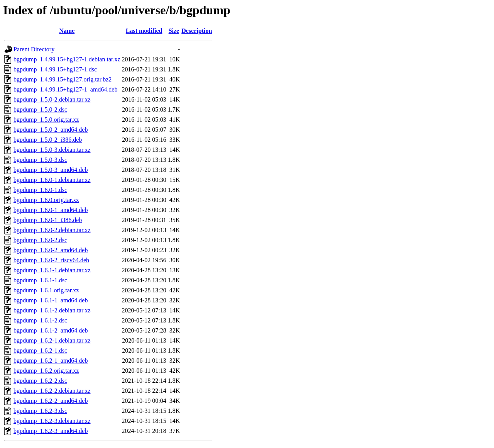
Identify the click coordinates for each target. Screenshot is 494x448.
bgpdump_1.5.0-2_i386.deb (48, 140)
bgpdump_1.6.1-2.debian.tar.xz (52, 310)
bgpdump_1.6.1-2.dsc (40, 320)
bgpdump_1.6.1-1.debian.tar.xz (52, 270)
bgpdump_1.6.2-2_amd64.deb (51, 401)
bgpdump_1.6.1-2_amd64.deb (51, 330)
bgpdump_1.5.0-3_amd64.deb (51, 170)
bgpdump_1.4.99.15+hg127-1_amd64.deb (65, 89)
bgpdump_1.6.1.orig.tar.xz (46, 290)
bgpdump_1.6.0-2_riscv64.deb (51, 260)
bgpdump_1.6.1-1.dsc (40, 280)
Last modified (144, 31)
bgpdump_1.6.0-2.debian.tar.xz (52, 230)
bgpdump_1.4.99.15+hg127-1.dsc (55, 69)
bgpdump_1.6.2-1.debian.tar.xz (52, 340)
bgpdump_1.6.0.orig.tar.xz (46, 200)
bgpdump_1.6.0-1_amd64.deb (51, 210)
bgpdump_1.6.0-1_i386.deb (48, 220)
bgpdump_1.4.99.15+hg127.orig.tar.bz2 (63, 79)
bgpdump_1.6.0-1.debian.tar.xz (52, 180)
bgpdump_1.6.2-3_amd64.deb (51, 431)
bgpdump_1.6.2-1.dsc (40, 350)
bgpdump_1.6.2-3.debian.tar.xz (52, 421)
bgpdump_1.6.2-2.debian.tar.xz (52, 391)
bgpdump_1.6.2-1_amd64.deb (51, 361)
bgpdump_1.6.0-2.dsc (40, 240)
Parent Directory (34, 49)
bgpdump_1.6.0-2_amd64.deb (51, 250)
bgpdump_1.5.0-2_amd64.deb (51, 130)
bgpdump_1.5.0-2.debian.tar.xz (52, 99)
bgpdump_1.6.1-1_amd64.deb (51, 300)
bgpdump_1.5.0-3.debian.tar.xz (52, 150)
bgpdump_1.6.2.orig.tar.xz (46, 371)
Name (67, 31)
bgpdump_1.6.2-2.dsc (40, 381)
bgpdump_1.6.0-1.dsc (40, 190)
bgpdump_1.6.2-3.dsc (40, 411)
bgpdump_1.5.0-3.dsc (40, 160)
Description (197, 31)
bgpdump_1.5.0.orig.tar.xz (46, 120)
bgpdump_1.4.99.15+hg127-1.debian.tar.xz (67, 59)
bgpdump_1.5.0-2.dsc (40, 109)
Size (174, 31)
